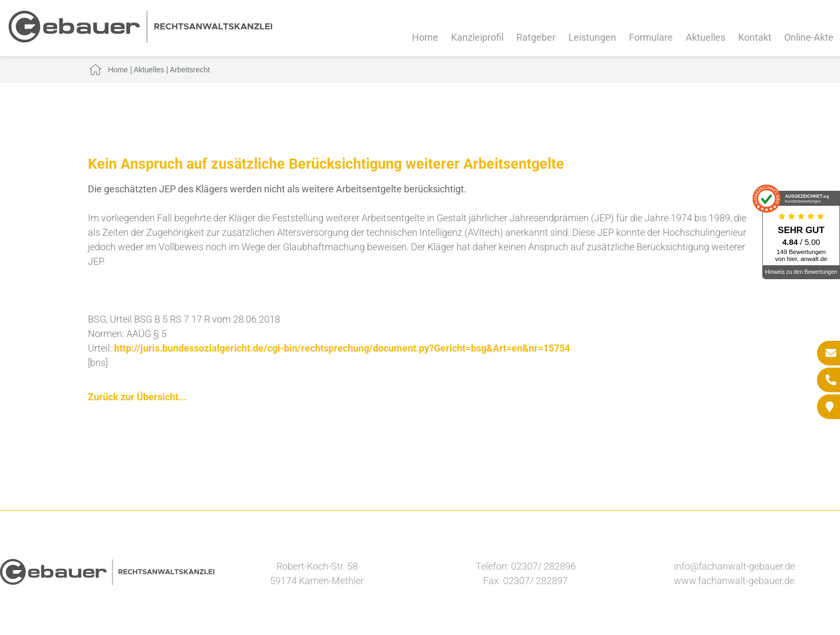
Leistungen (592, 37)
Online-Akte (809, 37)
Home (425, 37)
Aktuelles (706, 37)
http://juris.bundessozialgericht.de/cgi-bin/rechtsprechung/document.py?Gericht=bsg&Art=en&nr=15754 (342, 348)
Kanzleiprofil (477, 37)
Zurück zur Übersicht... (137, 397)
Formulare (651, 37)
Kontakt (755, 37)
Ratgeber (536, 37)
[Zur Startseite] (140, 39)
